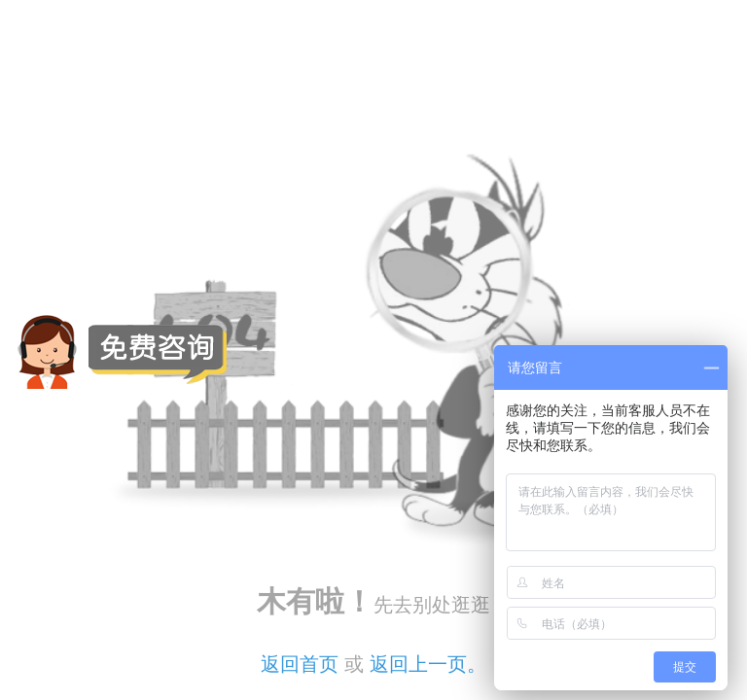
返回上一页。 (428, 664)
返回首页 (300, 664)
